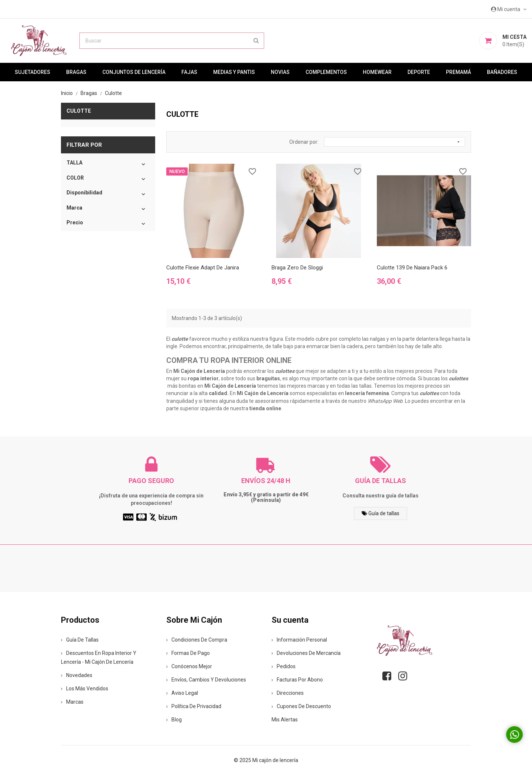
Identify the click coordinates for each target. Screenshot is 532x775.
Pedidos (284, 666)
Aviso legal (182, 693)
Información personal (299, 640)
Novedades (77, 675)
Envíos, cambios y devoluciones (206, 680)
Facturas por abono (297, 680)
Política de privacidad (194, 706)
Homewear (377, 72)
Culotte (79, 111)
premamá (458, 72)
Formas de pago (188, 653)
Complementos (326, 72)
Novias (280, 72)
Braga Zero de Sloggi (297, 268)
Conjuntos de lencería (134, 72)
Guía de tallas (381, 513)
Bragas (76, 72)
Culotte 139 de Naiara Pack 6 (412, 268)
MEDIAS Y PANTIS (234, 72)
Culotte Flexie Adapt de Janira (203, 268)
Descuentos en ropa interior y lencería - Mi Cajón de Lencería (99, 657)
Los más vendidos (85, 689)
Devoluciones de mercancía (306, 653)
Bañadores (502, 72)
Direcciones (288, 693)
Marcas (72, 702)
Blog (174, 720)
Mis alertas (285, 720)
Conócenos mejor (189, 666)
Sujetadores (33, 72)
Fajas (189, 72)
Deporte (419, 72)
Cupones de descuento (301, 706)
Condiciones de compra (197, 640)
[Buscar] (172, 41)
